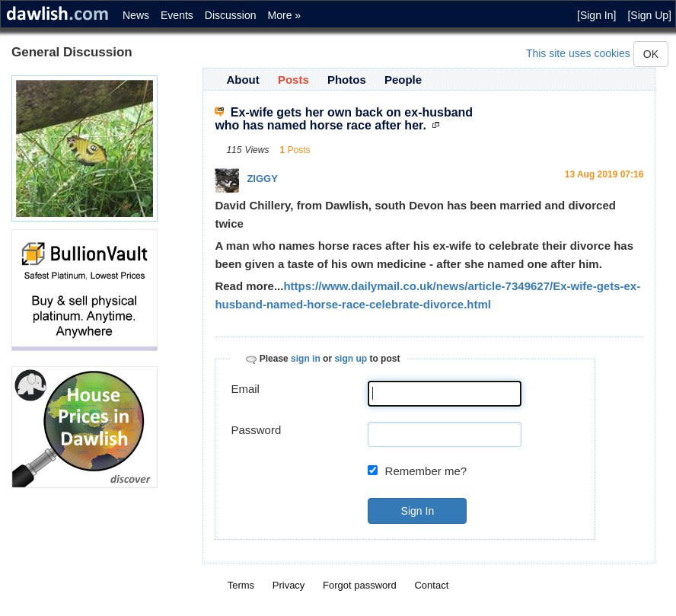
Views (257, 150)
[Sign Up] (649, 15)
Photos (347, 80)
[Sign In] (596, 15)
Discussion (231, 15)
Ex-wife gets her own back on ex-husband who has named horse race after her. (344, 119)
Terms (241, 585)
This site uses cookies (578, 53)
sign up (351, 359)
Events (177, 15)
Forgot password (360, 585)
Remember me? (426, 471)
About (242, 80)
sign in (306, 359)
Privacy (289, 585)
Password (256, 430)
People (403, 80)
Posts (293, 80)
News (136, 15)
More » (285, 15)
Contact (431, 585)
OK (651, 54)
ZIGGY (262, 179)
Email (245, 389)
